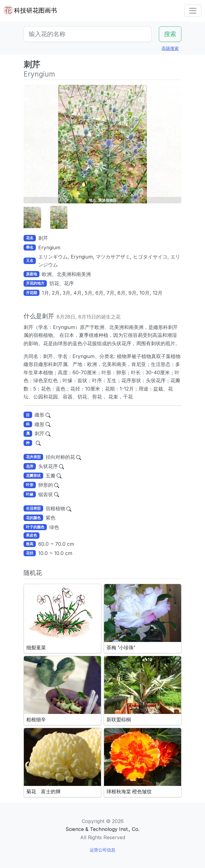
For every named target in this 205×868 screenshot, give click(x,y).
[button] (39, 218)
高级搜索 (170, 48)
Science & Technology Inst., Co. (102, 829)
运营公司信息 (102, 850)
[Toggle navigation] (193, 11)
